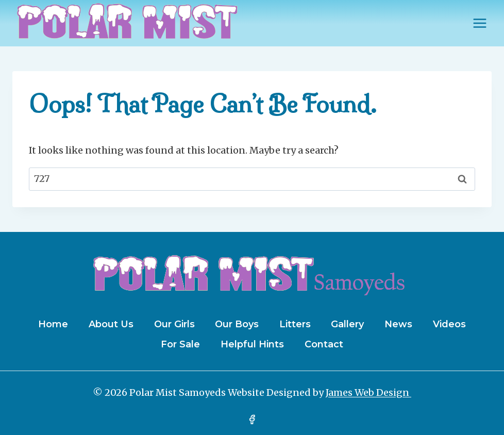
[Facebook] (252, 420)
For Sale (180, 344)
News (398, 324)
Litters (295, 324)
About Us (111, 324)
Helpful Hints (252, 344)
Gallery (347, 324)
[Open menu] (480, 23)
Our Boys (237, 324)
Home (53, 324)
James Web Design (368, 392)
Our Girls (174, 324)
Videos (449, 324)
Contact (324, 344)
